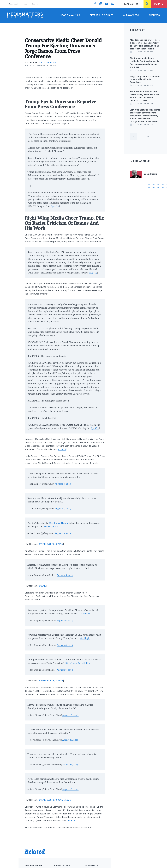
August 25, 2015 (63, 509)
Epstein (35, 4)
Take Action (131, 4)
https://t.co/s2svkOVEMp (77, 663)
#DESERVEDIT (51, 526)
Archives (154, 15)
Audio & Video (131, 15)
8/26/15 (95, 428)
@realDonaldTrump (59, 523)
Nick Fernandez (48, 62)
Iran (25, 4)
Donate (159, 4)
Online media (14, 4)
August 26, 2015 (63, 484)
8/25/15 (55, 206)
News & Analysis (70, 15)
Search (147, 4)
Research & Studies (102, 15)
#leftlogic (85, 614)
